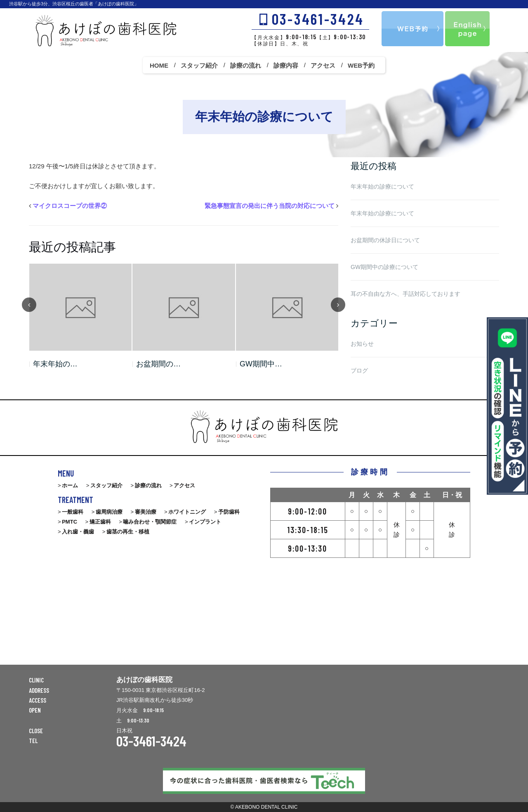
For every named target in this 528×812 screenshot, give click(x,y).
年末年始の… (55, 364)
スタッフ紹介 (199, 65)
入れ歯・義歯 (78, 532)
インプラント (205, 522)
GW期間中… (261, 364)
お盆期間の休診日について (385, 240)
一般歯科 (73, 512)
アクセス (323, 65)
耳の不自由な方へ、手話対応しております (405, 294)
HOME (159, 65)
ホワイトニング (187, 512)
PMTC (70, 522)
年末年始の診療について (382, 186)
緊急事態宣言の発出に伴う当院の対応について (270, 206)
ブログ (359, 371)
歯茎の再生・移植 (128, 532)
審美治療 (146, 512)
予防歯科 (229, 512)
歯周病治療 (109, 512)
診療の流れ (246, 65)
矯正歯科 (100, 522)
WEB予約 (361, 65)
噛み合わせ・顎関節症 (150, 522)
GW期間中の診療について (384, 267)
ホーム (70, 485)
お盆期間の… (158, 364)
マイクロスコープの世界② (70, 206)
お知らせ (362, 344)
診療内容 (286, 65)
